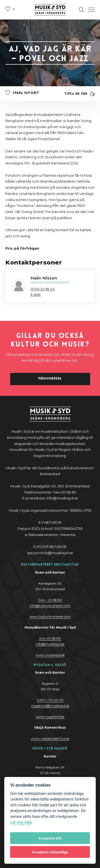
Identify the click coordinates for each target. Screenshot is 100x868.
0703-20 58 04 (43, 289)
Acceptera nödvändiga (50, 852)
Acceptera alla (50, 838)
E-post (36, 294)
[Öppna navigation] (91, 10)
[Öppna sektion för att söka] (82, 10)
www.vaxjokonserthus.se (50, 738)
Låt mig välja (21, 822)
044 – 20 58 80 (50, 600)
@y (50, 644)
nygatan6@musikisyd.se (50, 706)
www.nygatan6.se (50, 717)
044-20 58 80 (50, 638)
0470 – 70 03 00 (50, 700)
